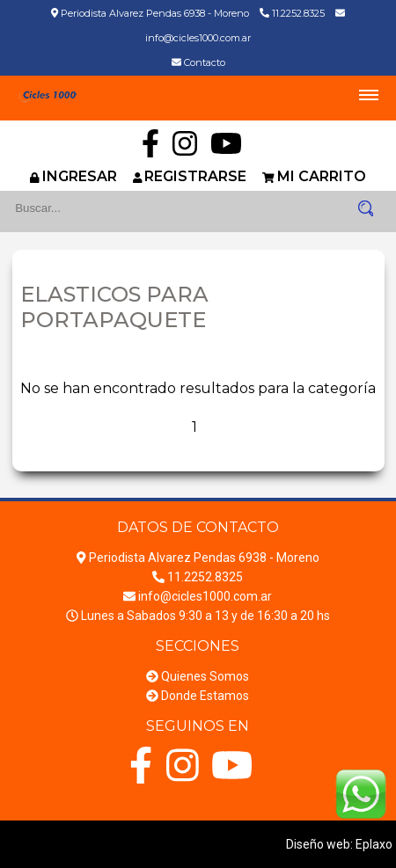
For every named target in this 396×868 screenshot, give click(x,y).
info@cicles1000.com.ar (198, 38)
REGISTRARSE (195, 176)
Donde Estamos (205, 696)
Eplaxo (374, 844)
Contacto (205, 62)
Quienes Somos (205, 676)
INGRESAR (80, 176)
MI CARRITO (322, 176)
